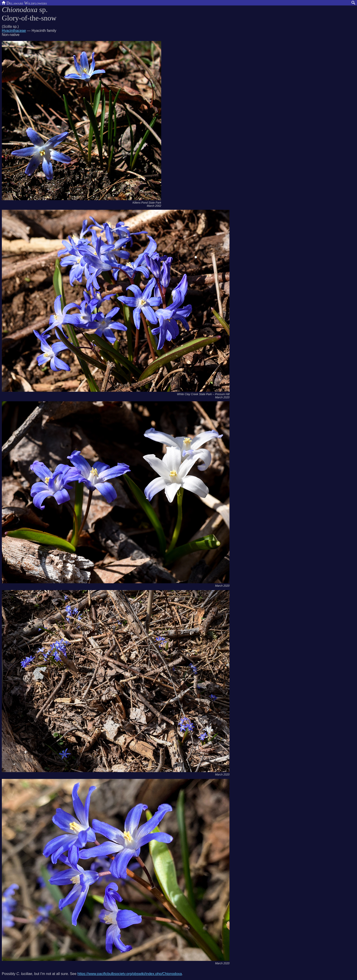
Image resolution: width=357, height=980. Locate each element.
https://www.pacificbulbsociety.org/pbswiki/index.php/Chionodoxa (130, 974)
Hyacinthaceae (14, 31)
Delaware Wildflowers (24, 3)
